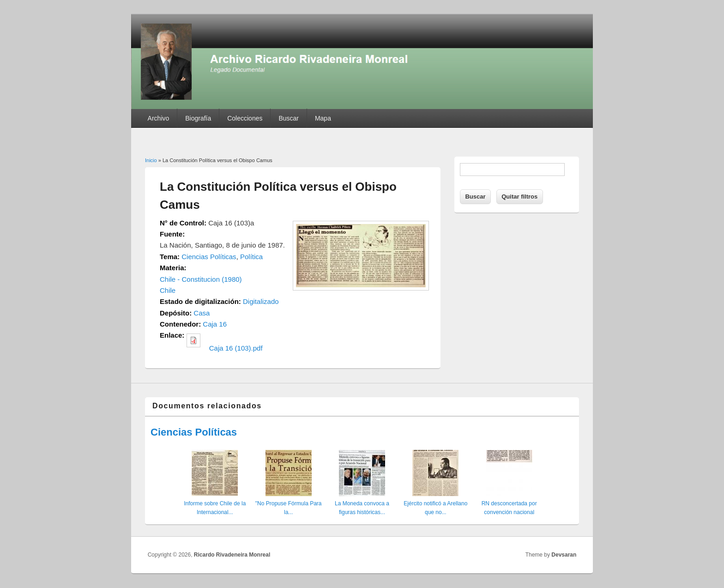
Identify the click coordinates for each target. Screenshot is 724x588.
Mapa (323, 118)
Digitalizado (261, 301)
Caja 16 (215, 324)
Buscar (289, 118)
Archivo (159, 118)
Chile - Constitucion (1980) (201, 279)
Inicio (151, 160)
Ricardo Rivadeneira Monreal (232, 555)
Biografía (198, 118)
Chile (168, 290)
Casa (202, 313)
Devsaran (564, 555)
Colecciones (245, 118)
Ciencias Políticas (209, 257)
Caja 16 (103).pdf (236, 348)
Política (251, 257)
